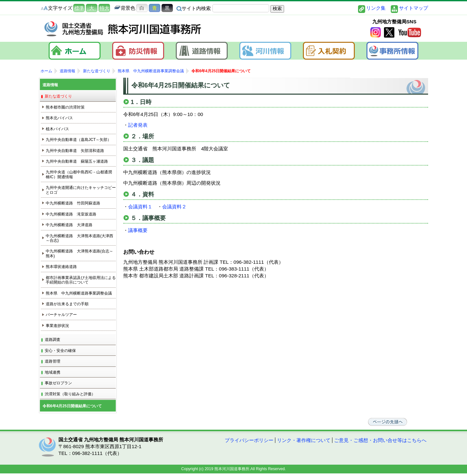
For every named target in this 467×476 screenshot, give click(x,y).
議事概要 (138, 230)
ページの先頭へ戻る (389, 422)
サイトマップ (413, 8)
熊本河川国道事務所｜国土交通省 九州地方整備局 (123, 29)
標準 (79, 8)
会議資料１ (140, 207)
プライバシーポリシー (249, 440)
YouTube (410, 33)
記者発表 (138, 125)
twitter (389, 33)
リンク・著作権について (304, 440)
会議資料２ (174, 207)
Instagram (376, 33)
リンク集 (376, 8)
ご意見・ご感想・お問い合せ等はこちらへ (380, 440)
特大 (104, 8)
